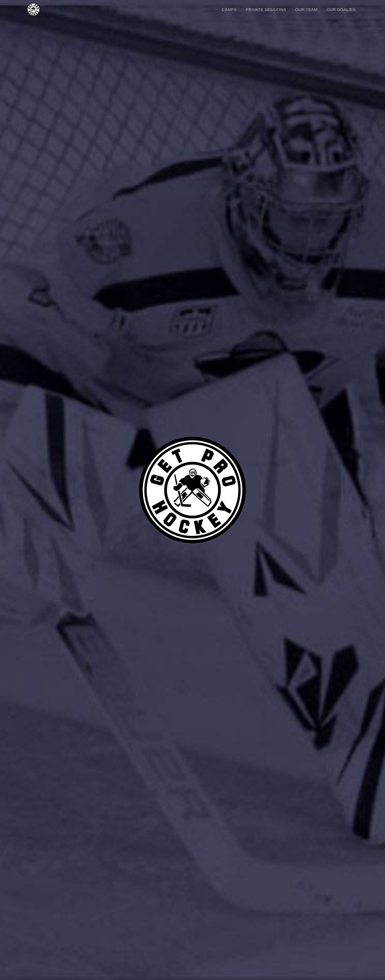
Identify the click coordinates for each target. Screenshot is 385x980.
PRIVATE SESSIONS (266, 9)
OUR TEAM (306, 9)
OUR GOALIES (341, 9)
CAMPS (229, 9)
